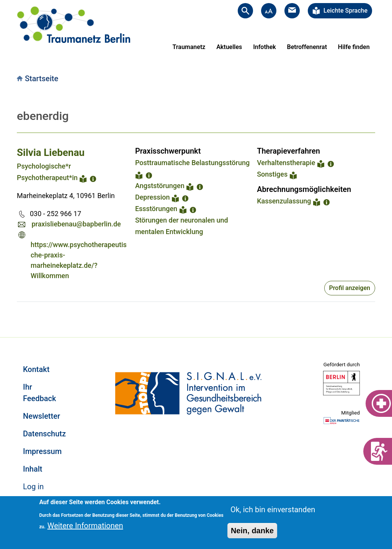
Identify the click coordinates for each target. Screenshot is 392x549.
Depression (153, 197)
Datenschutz (44, 434)
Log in (33, 487)
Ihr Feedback (39, 393)
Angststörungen (160, 186)
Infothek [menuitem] (265, 47)
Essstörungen (156, 209)
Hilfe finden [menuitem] (354, 47)
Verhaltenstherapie (286, 163)
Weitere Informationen (85, 526)
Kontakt (36, 369)
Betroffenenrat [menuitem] (307, 47)
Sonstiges (272, 174)
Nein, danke (252, 531)
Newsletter (42, 416)
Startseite (42, 79)
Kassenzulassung (284, 201)
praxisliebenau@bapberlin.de (76, 224)
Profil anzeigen (350, 288)
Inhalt (33, 469)
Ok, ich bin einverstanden (273, 510)
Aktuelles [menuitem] (229, 47)
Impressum (42, 451)
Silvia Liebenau (51, 152)
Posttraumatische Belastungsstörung (192, 163)
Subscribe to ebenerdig (20, 311)
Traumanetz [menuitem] (189, 47)
